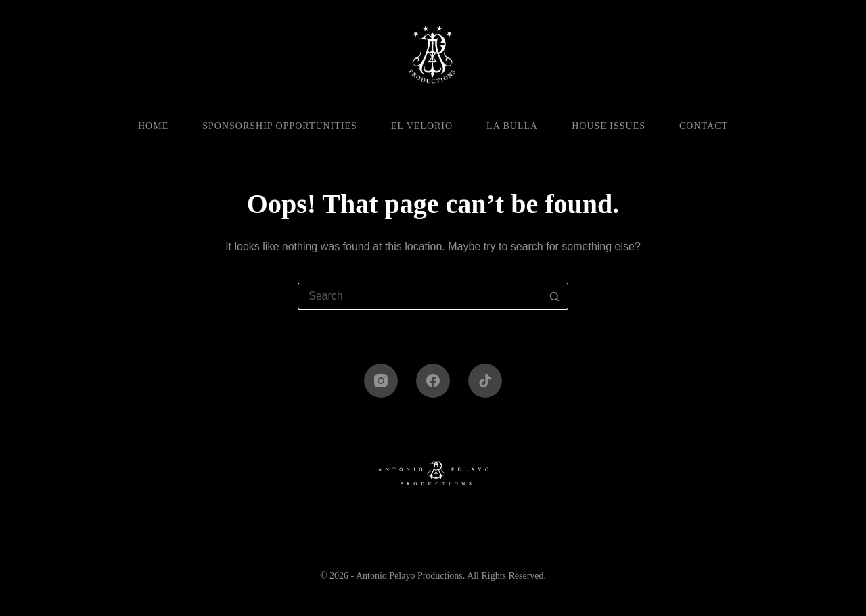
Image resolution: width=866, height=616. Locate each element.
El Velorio (422, 126)
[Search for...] (419, 296)
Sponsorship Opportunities (280, 126)
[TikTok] (485, 381)
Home (153, 126)
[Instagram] (381, 381)
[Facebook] (433, 381)
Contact (704, 126)
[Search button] (555, 296)
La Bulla (512, 126)
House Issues (609, 126)
